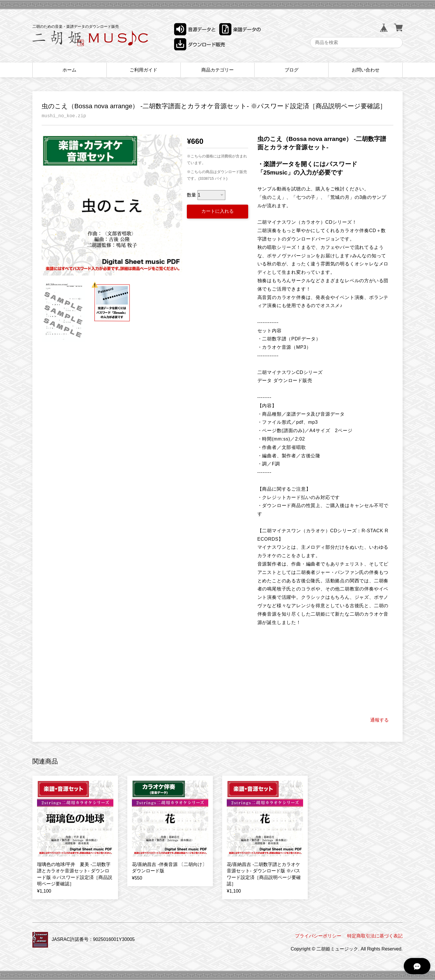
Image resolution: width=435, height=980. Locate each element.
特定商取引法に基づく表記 (375, 936)
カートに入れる (217, 211)
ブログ (292, 70)
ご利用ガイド (143, 70)
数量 (191, 195)
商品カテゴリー (217, 70)
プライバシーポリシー (318, 936)
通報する (379, 720)
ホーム (69, 70)
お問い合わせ (366, 70)
